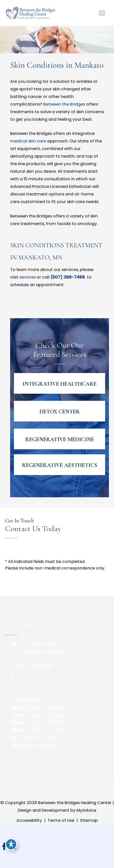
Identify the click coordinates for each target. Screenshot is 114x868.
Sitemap (89, 820)
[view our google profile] (19, 680)
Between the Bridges (64, 104)
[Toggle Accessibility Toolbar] (11, 844)
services (27, 277)
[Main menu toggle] (102, 13)
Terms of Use (61, 820)
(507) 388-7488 (68, 277)
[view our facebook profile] (12, 680)
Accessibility (29, 820)
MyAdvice (86, 810)
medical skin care (28, 141)
